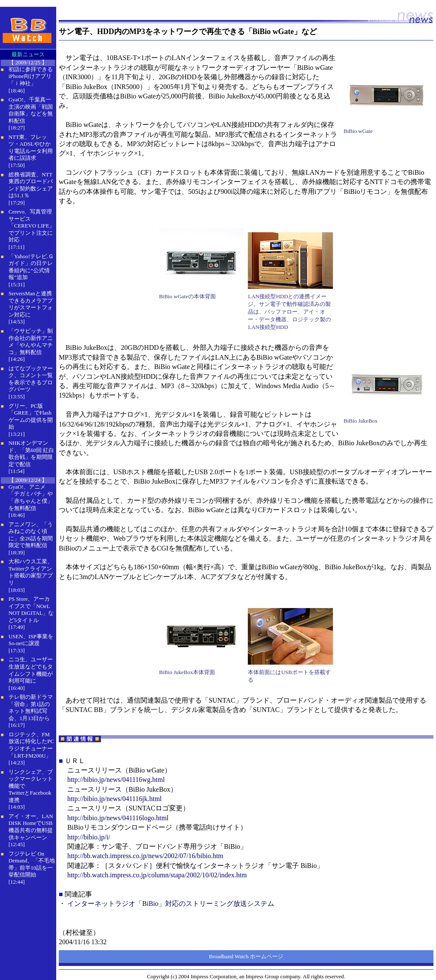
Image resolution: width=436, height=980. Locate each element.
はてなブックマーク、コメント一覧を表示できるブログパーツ (31, 379)
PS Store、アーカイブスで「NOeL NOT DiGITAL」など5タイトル (31, 610)
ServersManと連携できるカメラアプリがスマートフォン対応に (31, 304)
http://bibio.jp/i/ (89, 837)
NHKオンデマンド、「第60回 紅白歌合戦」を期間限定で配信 (31, 454)
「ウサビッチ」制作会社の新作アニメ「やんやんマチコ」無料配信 (31, 342)
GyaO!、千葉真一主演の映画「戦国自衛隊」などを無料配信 (31, 110)
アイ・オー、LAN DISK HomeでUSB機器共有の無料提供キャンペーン (31, 827)
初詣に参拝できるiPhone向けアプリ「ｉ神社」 (31, 76)
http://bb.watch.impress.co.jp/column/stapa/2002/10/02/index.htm (157, 875)
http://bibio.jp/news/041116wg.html (116, 780)
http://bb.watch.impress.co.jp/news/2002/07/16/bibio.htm (145, 856)
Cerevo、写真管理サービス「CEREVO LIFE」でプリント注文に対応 (32, 226)
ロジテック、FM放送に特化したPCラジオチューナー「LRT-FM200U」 (31, 745)
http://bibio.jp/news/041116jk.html (115, 799)
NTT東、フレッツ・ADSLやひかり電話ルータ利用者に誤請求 (31, 148)
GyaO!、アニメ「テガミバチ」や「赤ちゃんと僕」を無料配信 (31, 497)
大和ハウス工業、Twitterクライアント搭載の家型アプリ (31, 572)
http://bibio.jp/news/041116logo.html (118, 818)
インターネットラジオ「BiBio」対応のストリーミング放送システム (171, 904)
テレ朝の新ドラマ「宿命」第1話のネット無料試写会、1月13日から (31, 708)
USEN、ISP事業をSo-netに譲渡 (31, 640)
